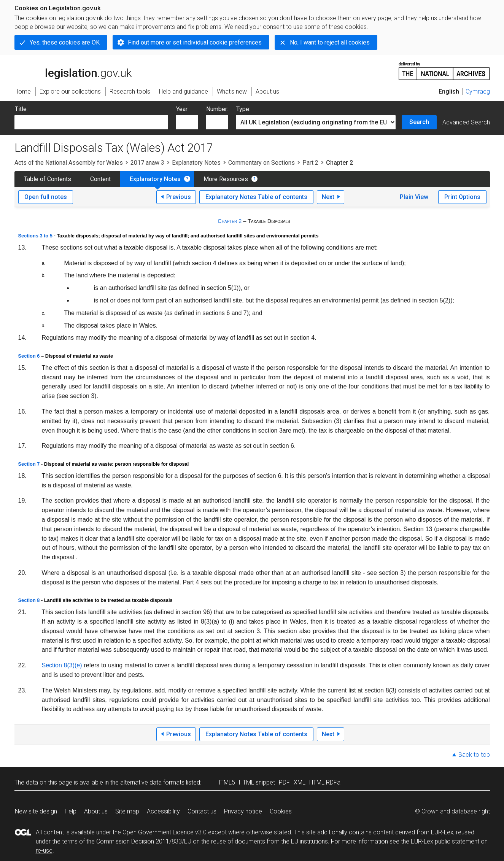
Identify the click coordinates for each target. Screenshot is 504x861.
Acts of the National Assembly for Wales (69, 163)
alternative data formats (152, 782)
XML (300, 782)
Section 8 (29, 600)
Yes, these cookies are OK (65, 42)
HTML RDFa (325, 782)
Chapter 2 (230, 221)
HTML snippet (257, 782)
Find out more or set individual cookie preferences (195, 42)
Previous (179, 197)
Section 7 (29, 464)
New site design (36, 811)
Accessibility (163, 811)
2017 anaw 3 (147, 163)
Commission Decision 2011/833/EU (144, 841)
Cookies (281, 811)
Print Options (462, 197)
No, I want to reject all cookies (330, 42)
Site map (127, 811)
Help (71, 811)
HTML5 (226, 782)
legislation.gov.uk (73, 70)
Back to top (474, 755)
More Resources (226, 179)
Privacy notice (243, 811)
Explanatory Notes (196, 163)
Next (328, 197)
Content (100, 179)
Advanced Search (466, 122)
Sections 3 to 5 (35, 236)
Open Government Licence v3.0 (165, 832)
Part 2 (310, 163)
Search (419, 122)
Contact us (202, 811)
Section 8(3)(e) (62, 665)
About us (96, 811)
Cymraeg (478, 92)
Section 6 (29, 356)
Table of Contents (48, 179)
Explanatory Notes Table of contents (256, 197)
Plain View (414, 197)
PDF (284, 782)
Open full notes (46, 197)
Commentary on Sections (262, 163)
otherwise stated (269, 832)
